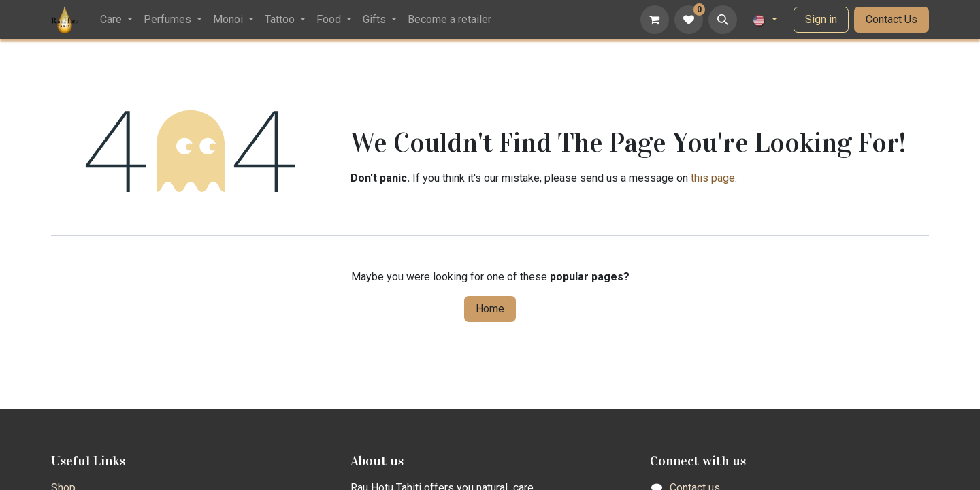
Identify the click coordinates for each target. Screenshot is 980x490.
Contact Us (892, 19)
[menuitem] (116, 20)
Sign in (821, 19)
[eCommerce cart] (655, 20)
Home (490, 309)
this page (713, 178)
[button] (723, 20)
